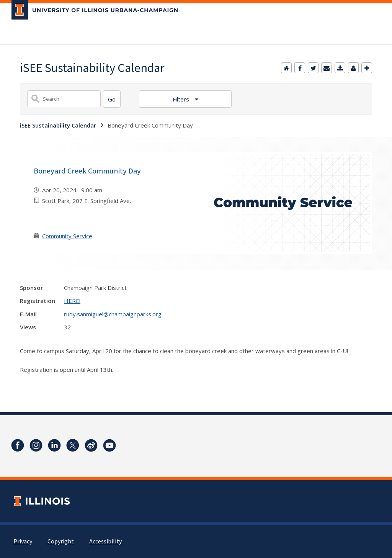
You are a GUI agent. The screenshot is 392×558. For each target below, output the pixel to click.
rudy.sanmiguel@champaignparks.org (113, 314)
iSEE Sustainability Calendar (58, 125)
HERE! (72, 301)
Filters (182, 99)
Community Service (67, 236)
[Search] (112, 99)
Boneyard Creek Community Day (87, 171)
